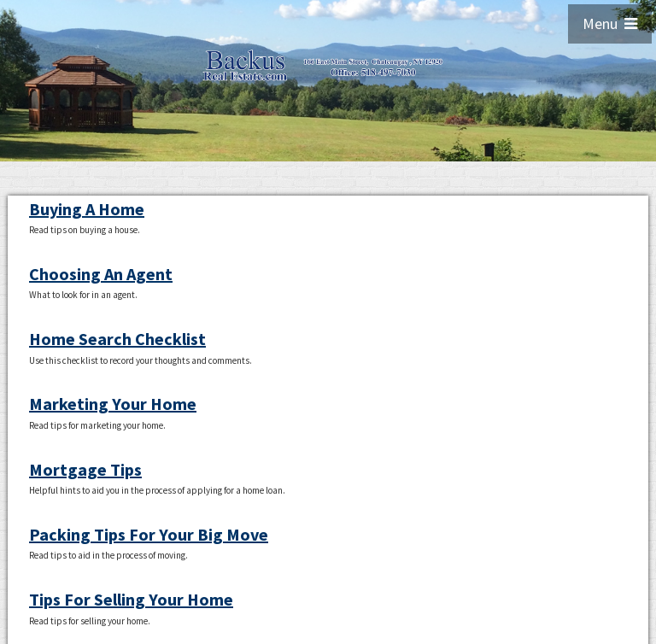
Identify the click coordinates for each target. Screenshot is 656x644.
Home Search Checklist (117, 339)
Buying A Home (87, 209)
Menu (610, 23)
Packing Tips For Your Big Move (149, 534)
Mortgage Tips (85, 469)
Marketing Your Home (113, 404)
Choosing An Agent (101, 274)
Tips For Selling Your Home (131, 599)
